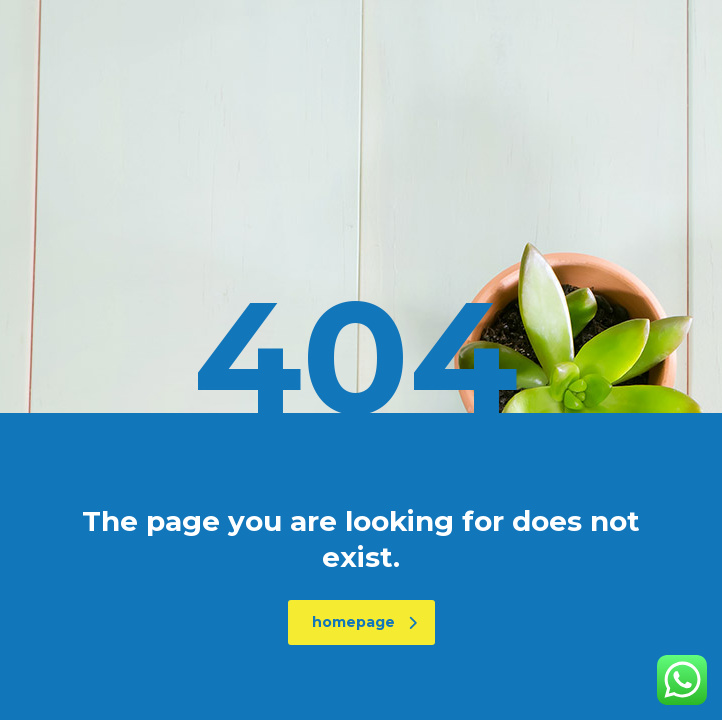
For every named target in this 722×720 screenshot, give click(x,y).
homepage (364, 622)
